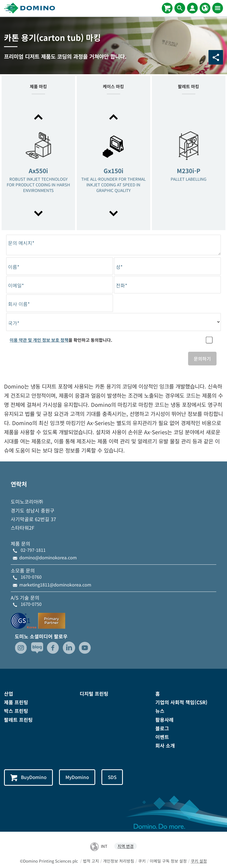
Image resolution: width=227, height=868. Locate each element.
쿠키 (142, 861)
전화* (122, 285)
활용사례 (164, 720)
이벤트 (162, 737)
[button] (38, 117)
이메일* (16, 285)
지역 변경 (126, 846)
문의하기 (202, 359)
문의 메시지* (21, 243)
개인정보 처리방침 (119, 861)
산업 (9, 693)
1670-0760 (31, 577)
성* (119, 267)
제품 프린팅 (16, 702)
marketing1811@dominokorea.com (55, 585)
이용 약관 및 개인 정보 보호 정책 (39, 340)
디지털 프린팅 (94, 693)
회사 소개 (165, 745)
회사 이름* (19, 304)
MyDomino (78, 777)
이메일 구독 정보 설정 (168, 861)
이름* (14, 267)
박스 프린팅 (16, 711)
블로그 (162, 728)
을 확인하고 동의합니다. (61, 340)
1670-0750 (31, 604)
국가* (14, 323)
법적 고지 (91, 861)
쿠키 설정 (199, 861)
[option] (38, 166)
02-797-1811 (33, 550)
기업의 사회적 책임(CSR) (181, 702)
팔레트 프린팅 (18, 720)
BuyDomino (29, 778)
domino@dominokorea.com (48, 557)
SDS (113, 777)
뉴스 (160, 711)
